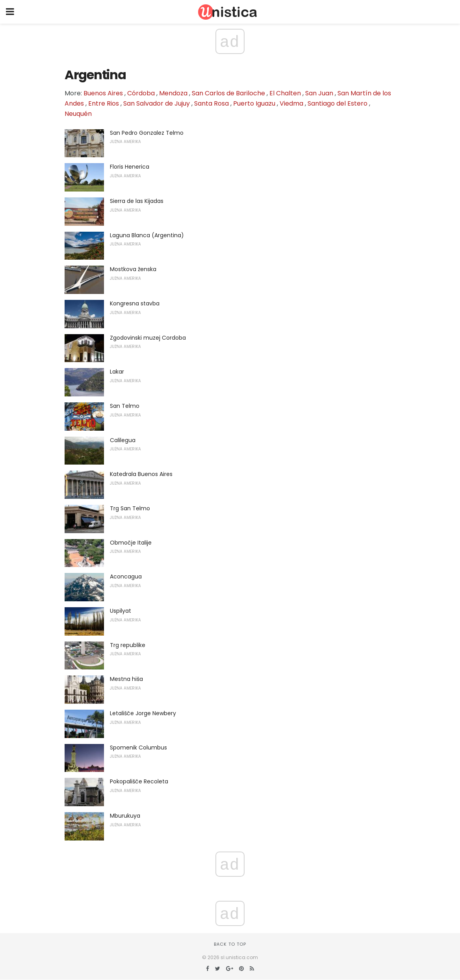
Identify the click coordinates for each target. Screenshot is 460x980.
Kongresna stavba (135, 303)
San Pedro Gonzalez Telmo (147, 133)
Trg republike (128, 645)
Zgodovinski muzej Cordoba (148, 338)
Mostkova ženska (133, 269)
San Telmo (125, 406)
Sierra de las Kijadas (137, 201)
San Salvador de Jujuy (157, 103)
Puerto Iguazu (254, 103)
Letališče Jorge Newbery (143, 713)
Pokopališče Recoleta (139, 781)
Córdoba (141, 93)
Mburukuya (125, 816)
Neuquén (78, 114)
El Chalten (285, 93)
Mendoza (173, 93)
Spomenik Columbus (138, 748)
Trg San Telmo (130, 508)
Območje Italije (131, 543)
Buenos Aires (103, 93)
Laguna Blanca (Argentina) (147, 235)
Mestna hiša (126, 679)
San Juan (319, 93)
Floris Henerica (130, 167)
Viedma (291, 103)
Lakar (117, 372)
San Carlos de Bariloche (228, 93)
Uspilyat (121, 611)
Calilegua (123, 440)
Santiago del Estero (338, 103)
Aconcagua (126, 576)
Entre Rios (104, 103)
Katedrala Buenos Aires (141, 474)
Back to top (230, 944)
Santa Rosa (211, 103)
